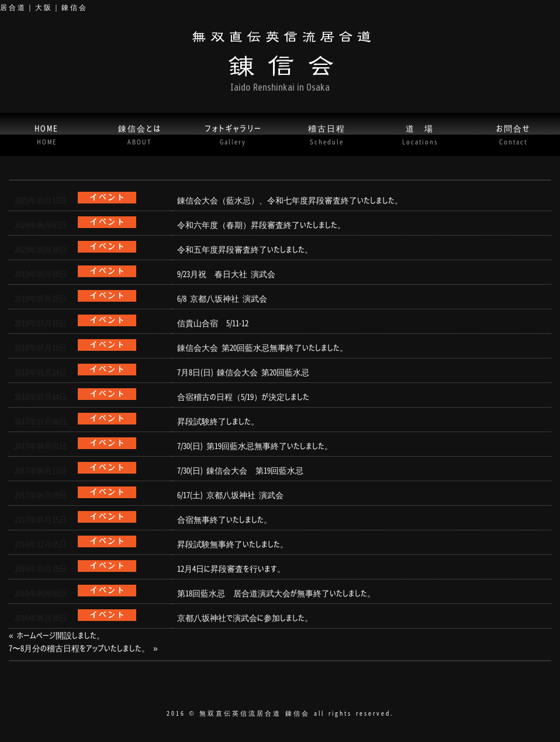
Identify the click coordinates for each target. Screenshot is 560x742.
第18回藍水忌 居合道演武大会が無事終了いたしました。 (276, 593)
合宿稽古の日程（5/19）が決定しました (243, 396)
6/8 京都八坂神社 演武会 (222, 298)
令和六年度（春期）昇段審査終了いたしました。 (261, 225)
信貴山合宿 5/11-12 (213, 323)
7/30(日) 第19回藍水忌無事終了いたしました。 (255, 446)
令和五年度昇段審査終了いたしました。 (245, 249)
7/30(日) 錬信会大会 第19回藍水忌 (240, 470)
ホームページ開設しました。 (61, 635)
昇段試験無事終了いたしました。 (233, 544)
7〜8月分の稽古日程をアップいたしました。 (79, 648)
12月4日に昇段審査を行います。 (231, 568)
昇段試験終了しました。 (218, 421)
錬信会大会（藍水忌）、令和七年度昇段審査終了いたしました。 (290, 200)
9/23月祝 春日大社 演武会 (226, 274)
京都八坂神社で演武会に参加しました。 (245, 617)
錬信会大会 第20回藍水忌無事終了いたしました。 (262, 347)
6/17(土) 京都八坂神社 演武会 (230, 495)
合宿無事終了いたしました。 (224, 519)
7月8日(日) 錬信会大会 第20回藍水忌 (243, 372)
